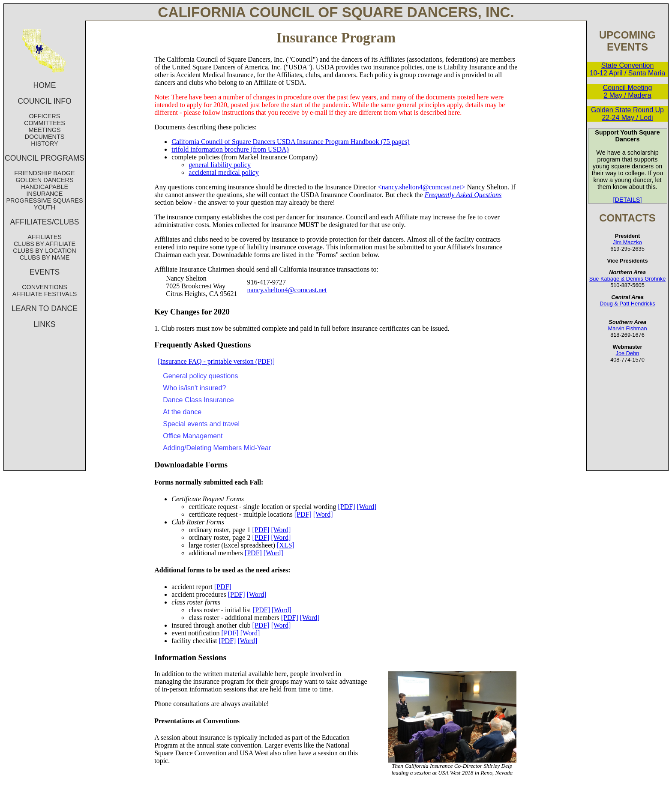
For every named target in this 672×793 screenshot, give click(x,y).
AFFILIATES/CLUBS (45, 222)
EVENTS (45, 272)
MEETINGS (44, 130)
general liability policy (220, 165)
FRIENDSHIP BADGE (44, 173)
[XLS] (286, 545)
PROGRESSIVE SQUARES (44, 200)
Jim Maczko (627, 242)
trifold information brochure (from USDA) (230, 149)
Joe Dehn (628, 353)
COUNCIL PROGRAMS (45, 158)
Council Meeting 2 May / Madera (628, 91)
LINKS (45, 324)
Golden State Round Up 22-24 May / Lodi (627, 114)
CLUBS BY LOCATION (44, 251)
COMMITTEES (45, 123)
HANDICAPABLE (45, 187)
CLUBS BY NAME (45, 257)
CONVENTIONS (45, 287)
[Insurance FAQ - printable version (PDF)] (216, 361)
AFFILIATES (45, 237)
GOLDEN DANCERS (44, 180)
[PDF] (347, 507)
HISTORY (44, 144)
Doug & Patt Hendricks (627, 304)
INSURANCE (45, 194)
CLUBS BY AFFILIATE (45, 244)
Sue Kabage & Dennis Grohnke (628, 279)
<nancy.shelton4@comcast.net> (421, 187)
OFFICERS (45, 116)
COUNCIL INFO (44, 101)
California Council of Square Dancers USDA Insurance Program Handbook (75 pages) (290, 142)
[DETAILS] (628, 200)
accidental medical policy (223, 172)
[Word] (367, 507)
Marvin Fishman (627, 328)
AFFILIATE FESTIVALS (45, 294)
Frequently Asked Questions (463, 195)
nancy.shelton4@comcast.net (287, 290)
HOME (45, 85)
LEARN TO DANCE (45, 308)
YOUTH (45, 207)
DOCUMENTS (45, 137)
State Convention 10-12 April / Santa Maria (627, 69)
